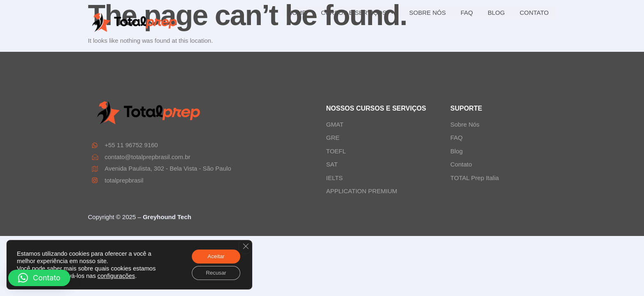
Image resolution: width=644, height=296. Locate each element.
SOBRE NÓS (427, 13)
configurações (116, 275)
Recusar (214, 273)
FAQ (467, 13)
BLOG (496, 13)
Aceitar (214, 255)
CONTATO (534, 13)
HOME (297, 13)
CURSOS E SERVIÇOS (358, 13)
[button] (39, 278)
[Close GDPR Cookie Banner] (245, 245)
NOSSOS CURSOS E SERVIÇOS (376, 108)
